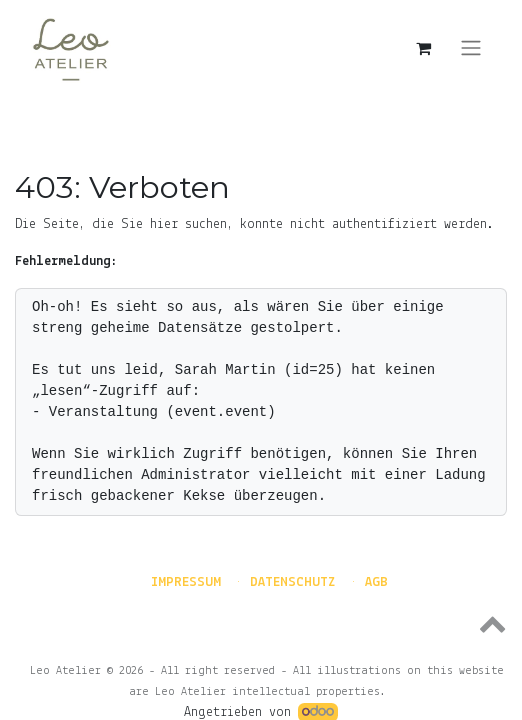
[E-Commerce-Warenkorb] (423, 48)
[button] (261, 623)
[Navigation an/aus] (471, 48)
